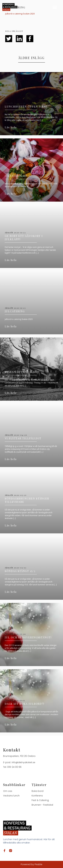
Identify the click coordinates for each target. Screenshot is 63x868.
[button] (55, 7)
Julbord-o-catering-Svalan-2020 (20, 14)
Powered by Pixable (31, 864)
